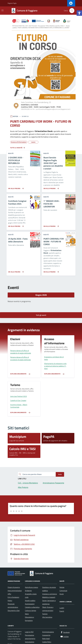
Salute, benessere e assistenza (49, 602)
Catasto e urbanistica (32, 607)
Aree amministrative (15, 591)
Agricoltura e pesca (31, 587)
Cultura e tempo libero (30, 612)
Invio (60, 474)
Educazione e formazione (29, 619)
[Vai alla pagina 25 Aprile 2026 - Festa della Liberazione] (15, 271)
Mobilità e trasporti (49, 597)
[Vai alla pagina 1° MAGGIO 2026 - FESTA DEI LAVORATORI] (51, 225)
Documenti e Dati (14, 610)
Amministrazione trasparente (48, 634)
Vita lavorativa (47, 617)
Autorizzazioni (30, 604)
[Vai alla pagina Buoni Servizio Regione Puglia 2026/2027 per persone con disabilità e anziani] (51, 188)
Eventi (62, 611)
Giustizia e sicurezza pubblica (49, 589)
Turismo (45, 614)
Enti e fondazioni (13, 597)
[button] (79, 13)
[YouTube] (65, 637)
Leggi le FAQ (29, 632)
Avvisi (62, 594)
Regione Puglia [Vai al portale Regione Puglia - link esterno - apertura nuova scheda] (12, 3)
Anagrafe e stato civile (31, 596)
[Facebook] (65, 632)
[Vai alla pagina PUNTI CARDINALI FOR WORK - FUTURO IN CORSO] (51, 271)
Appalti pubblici (30, 601)
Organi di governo (14, 587)
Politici (10, 601)
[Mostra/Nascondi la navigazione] (2, 10)
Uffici (9, 594)
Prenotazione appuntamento (30, 637)
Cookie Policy (47, 642)
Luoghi (62, 608)
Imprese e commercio (50, 594)
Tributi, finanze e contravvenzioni (48, 609)
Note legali (46, 639)
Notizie (62, 587)
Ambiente (28, 591)
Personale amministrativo (13, 606)
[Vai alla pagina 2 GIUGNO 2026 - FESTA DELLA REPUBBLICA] (15, 188)
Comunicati (63, 591)
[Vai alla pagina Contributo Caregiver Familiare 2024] (15, 225)
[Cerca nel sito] (72, 11)
